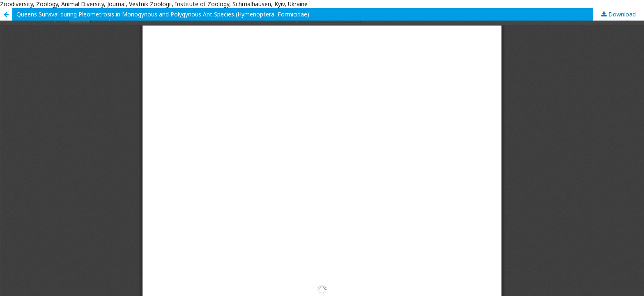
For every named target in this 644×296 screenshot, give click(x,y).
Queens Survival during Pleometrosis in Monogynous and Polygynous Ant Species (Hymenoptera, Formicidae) (163, 14)
